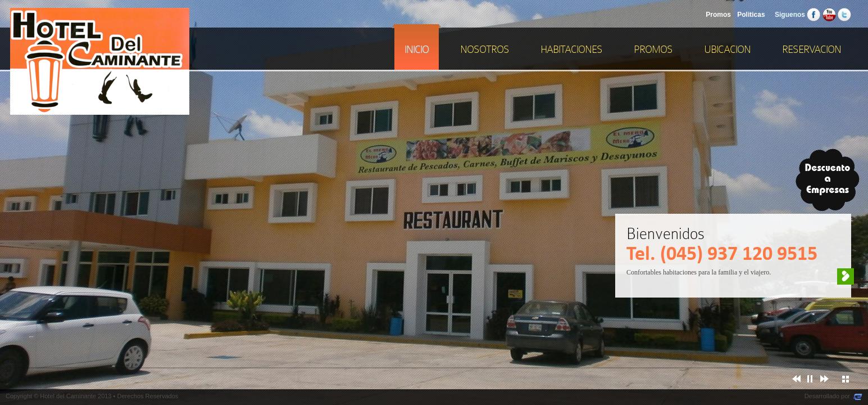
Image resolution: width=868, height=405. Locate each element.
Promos (718, 15)
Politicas (751, 15)
